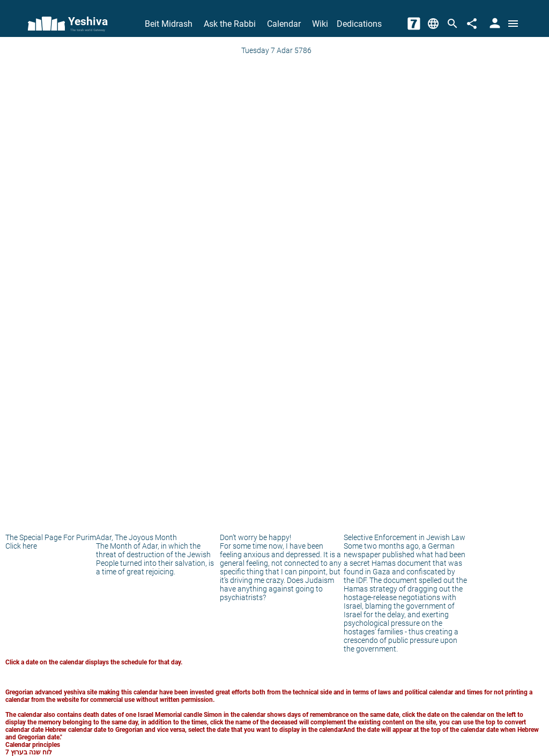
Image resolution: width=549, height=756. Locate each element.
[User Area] (494, 24)
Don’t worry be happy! (255, 537)
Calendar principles (33, 745)
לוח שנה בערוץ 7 (29, 752)
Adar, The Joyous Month (136, 537)
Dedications (359, 24)
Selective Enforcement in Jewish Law (405, 537)
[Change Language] (433, 24)
